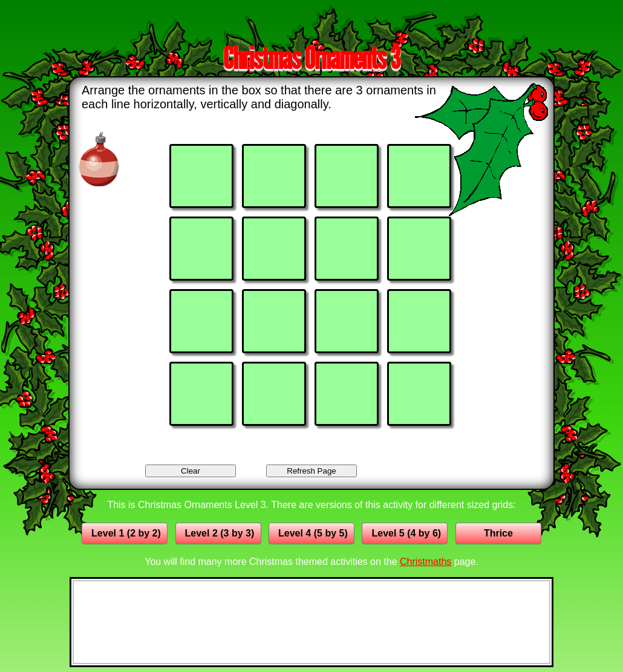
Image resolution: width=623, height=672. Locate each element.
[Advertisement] (311, 20)
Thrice (498, 533)
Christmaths (426, 562)
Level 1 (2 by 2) (126, 533)
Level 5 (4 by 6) (406, 533)
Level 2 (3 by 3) (220, 533)
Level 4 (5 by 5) (313, 533)
